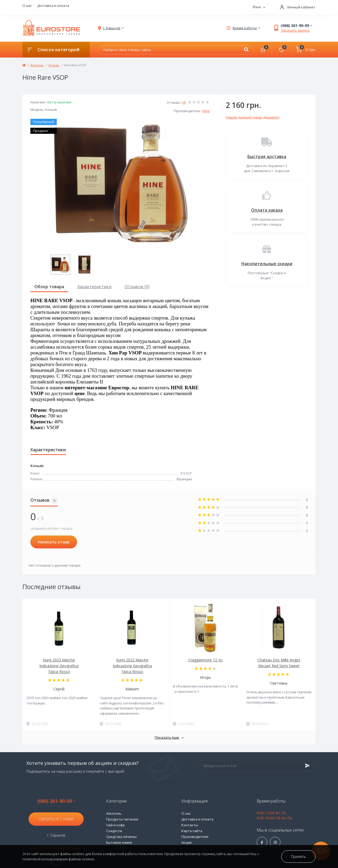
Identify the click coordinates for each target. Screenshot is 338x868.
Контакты (190, 825)
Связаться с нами (56, 819)
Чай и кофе (116, 825)
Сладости (114, 831)
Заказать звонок (295, 30)
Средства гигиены (121, 837)
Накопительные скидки (267, 264)
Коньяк (54, 65)
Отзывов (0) (137, 287)
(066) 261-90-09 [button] (56, 801)
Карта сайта (192, 831)
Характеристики (94, 287)
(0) (184, 102)
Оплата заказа (267, 210)
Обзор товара (49, 287)
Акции (187, 842)
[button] (296, 7)
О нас (27, 6)
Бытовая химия (119, 842)
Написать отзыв (54, 542)
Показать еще (169, 737)
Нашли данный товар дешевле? (253, 117)
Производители (195, 837)
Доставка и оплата (53, 6)
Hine (206, 111)
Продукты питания (122, 819)
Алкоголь (37, 65)
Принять (298, 857)
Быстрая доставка (267, 156)
